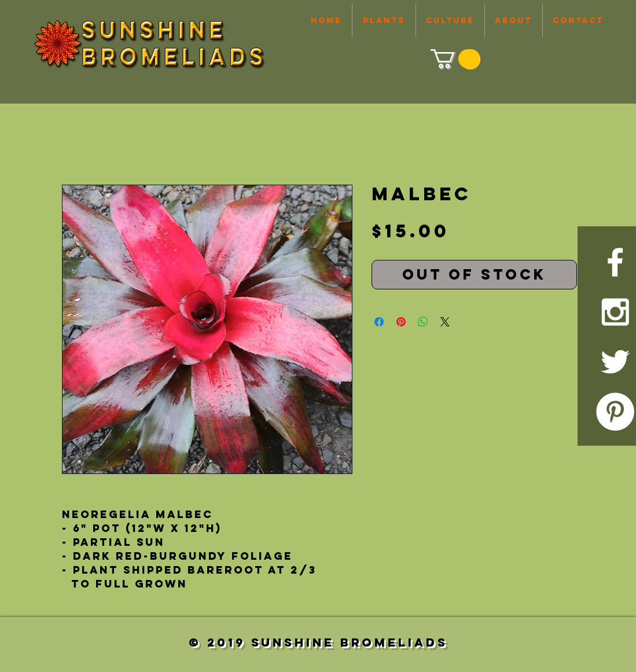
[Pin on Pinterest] (401, 322)
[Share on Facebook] (379, 322)
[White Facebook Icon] (615, 262)
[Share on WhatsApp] (423, 322)
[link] (454, 59)
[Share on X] (445, 322)
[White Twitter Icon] (615, 362)
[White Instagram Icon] (615, 312)
